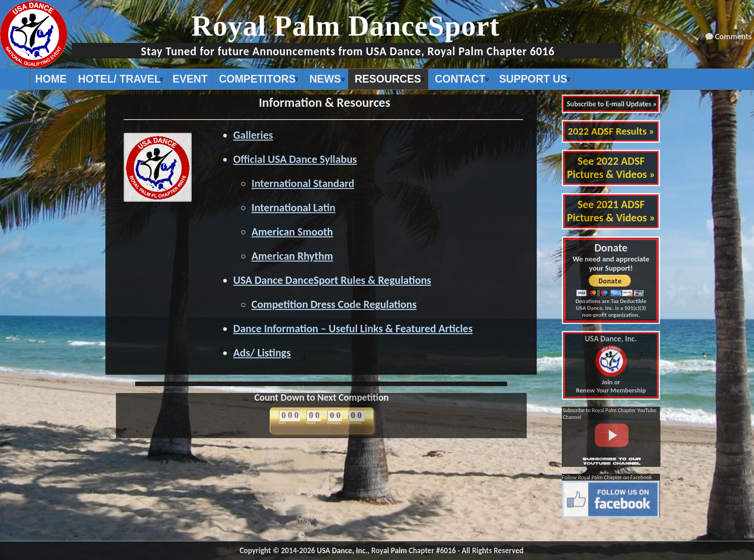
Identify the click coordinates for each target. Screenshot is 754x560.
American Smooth (292, 232)
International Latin (293, 207)
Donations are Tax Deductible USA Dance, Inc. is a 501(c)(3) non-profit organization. (611, 308)
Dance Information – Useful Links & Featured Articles (353, 328)
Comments (733, 37)
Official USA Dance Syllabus (295, 159)
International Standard (303, 183)
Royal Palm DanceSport (346, 26)
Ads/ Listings (262, 353)
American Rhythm (292, 256)
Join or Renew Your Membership (611, 365)
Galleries (253, 135)
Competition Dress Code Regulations (334, 304)
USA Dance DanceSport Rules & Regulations (332, 280)
